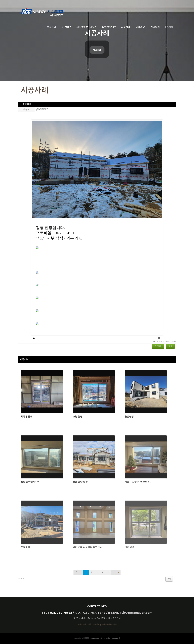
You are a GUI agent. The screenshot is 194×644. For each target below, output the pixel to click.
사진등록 (158, 346)
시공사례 (126, 27)
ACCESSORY (109, 27)
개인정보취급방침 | (85, 624)
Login (169, 27)
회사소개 (52, 27)
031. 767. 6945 (61, 613)
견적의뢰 (155, 27)
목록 (170, 346)
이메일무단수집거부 (109, 624)
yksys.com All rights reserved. (105, 638)
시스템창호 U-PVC (86, 27)
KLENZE (66, 27)
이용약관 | (97, 624)
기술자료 (140, 27)
